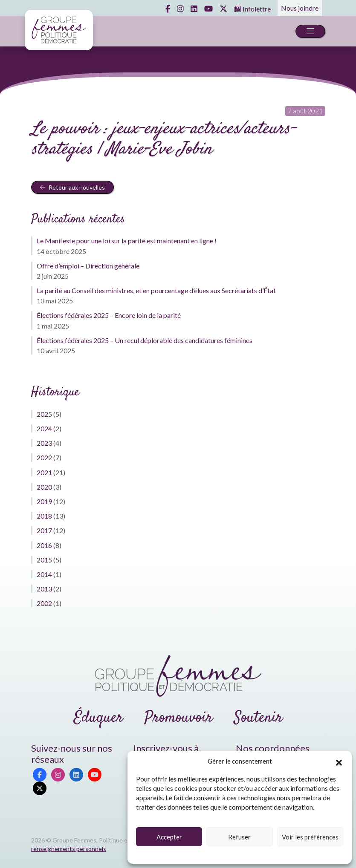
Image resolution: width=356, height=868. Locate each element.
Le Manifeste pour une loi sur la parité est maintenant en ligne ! (127, 241)
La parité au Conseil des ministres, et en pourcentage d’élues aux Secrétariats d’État (156, 290)
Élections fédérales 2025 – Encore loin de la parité (109, 315)
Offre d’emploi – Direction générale (88, 266)
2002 (44, 603)
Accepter (169, 837)
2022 (44, 457)
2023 (44, 443)
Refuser (239, 837)
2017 (44, 530)
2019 (44, 501)
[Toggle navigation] (310, 31)
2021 (44, 472)
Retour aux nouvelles (72, 187)
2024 (44, 428)
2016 (44, 545)
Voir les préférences (310, 837)
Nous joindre (300, 8)
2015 (44, 560)
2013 (44, 589)
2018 (44, 516)
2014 (44, 574)
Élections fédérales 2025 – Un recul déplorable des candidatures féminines (145, 340)
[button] (339, 761)
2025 (44, 414)
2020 (44, 487)
